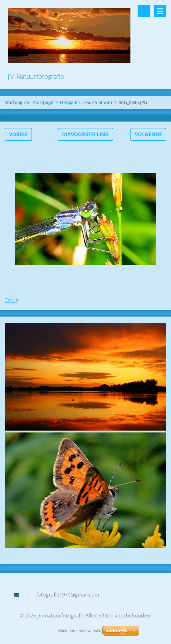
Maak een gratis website (79, 631)
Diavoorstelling (85, 134)
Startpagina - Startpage (29, 102)
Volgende (148, 134)
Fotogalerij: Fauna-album (86, 102)
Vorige (18, 134)
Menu (160, 11)
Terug (12, 300)
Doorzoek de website (144, 11)
